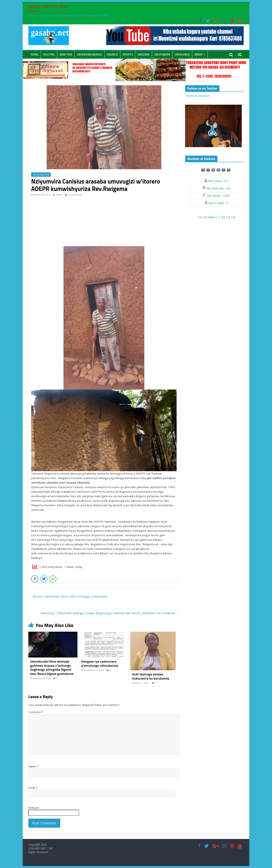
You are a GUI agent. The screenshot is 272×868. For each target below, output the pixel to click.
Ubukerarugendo (89, 54)
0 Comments (73, 195)
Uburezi (112, 54)
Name (33, 766)
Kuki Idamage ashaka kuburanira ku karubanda (151, 676)
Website (34, 808)
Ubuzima (144, 54)
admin (59, 195)
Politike (49, 54)
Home (35, 54)
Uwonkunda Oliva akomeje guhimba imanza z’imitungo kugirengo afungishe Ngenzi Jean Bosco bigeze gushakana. (52, 668)
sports (128, 54)
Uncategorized (41, 175)
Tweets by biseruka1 (198, 96)
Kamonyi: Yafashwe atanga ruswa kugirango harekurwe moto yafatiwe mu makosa (110, 613)
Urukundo (182, 54)
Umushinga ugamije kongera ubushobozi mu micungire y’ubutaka (68, 16)
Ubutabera (162, 54)
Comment (36, 712)
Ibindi (199, 54)
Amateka (66, 54)
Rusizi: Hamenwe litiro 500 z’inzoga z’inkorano (68, 596)
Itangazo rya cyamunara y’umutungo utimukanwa (100, 663)
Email (33, 788)
